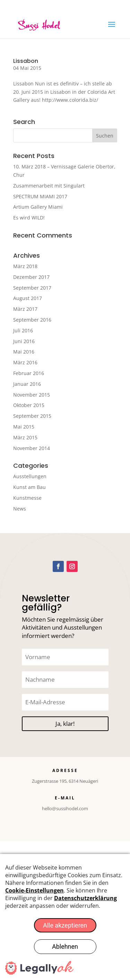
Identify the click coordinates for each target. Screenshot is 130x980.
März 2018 (25, 266)
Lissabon (26, 61)
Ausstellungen (30, 476)
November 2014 (32, 448)
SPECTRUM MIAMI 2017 (40, 196)
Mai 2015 (24, 427)
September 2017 (32, 288)
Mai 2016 (24, 352)
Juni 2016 (24, 341)
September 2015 (32, 416)
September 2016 (32, 320)
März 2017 (25, 309)
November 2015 (32, 395)
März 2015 (25, 437)
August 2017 (28, 298)
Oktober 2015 (29, 405)
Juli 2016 (23, 330)
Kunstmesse (27, 498)
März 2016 (25, 362)
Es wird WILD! (29, 218)
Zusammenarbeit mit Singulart (49, 186)
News (20, 509)
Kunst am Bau (29, 487)
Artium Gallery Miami (38, 207)
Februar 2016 (29, 373)
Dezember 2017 (31, 277)
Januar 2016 (27, 384)
